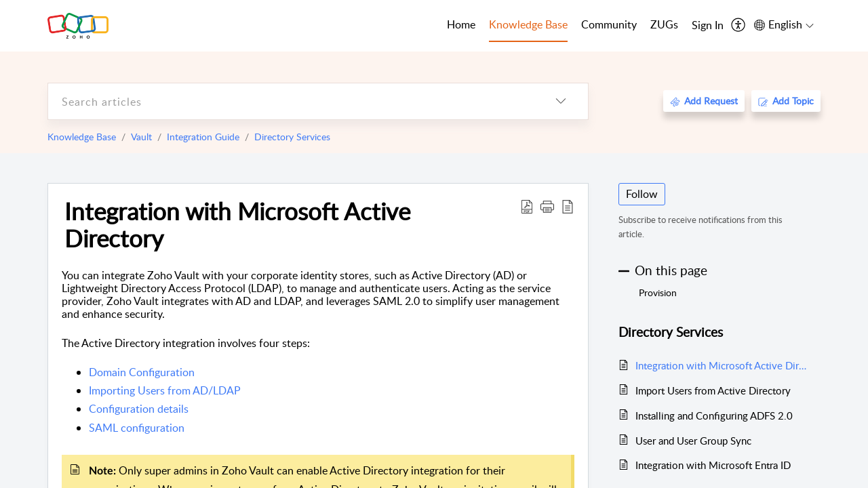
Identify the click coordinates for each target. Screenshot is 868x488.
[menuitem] (708, 26)
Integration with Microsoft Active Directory (237, 224)
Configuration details (139, 409)
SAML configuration (137, 428)
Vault (141, 137)
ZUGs (664, 24)
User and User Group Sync (693, 441)
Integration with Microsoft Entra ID (713, 465)
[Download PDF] (527, 206)
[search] (291, 101)
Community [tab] (609, 24)
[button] (547, 206)
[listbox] (561, 101)
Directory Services (292, 137)
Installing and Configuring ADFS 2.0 (714, 415)
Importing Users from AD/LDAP (165, 390)
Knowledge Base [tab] (528, 24)
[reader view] (568, 206)
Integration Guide (203, 137)
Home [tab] (461, 24)
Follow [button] (642, 194)
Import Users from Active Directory (713, 390)
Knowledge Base (82, 137)
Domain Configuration (142, 372)
